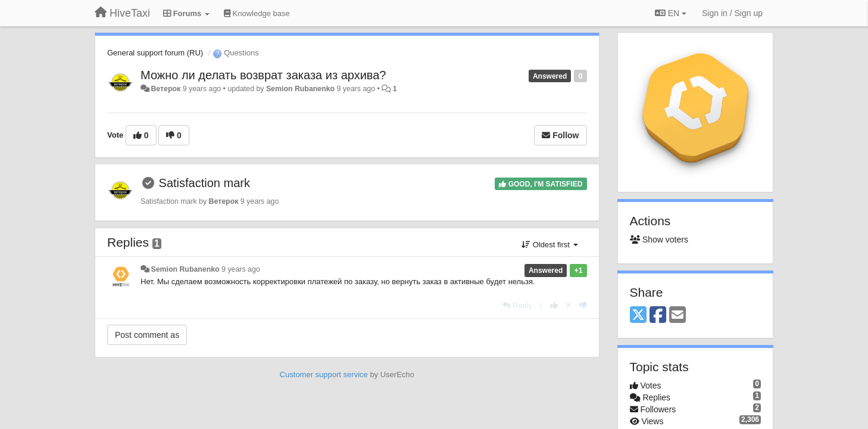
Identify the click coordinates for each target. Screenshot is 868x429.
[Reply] (517, 305)
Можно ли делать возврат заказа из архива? (263, 75)
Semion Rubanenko (300, 89)
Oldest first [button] (549, 245)
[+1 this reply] (554, 305)
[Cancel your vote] (569, 305)
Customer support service (324, 374)
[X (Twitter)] (638, 315)
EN (671, 13)
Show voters (659, 240)
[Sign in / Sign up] (732, 13)
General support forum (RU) (155, 53)
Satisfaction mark (204, 183)
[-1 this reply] (583, 305)
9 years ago (241, 269)
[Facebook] (658, 315)
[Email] (677, 315)
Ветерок (166, 89)
